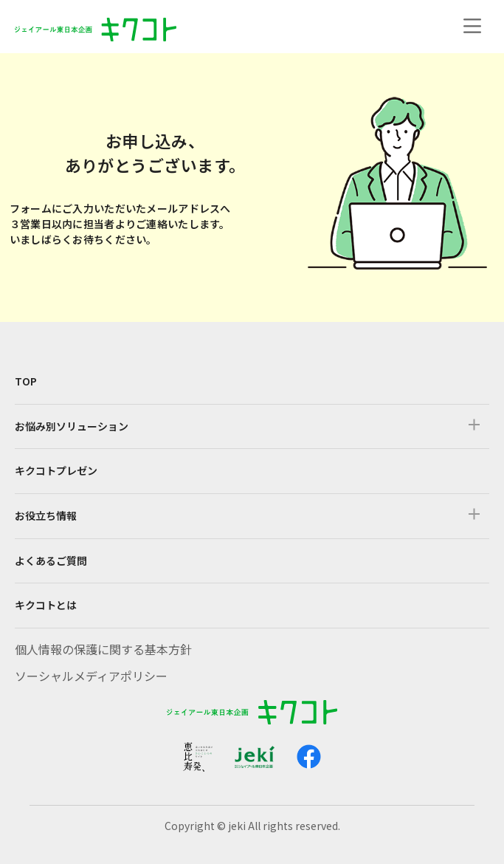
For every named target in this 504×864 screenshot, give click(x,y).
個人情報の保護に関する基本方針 (103, 649)
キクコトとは (46, 605)
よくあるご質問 (51, 560)
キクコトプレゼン (56, 470)
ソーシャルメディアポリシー (91, 676)
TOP (26, 381)
